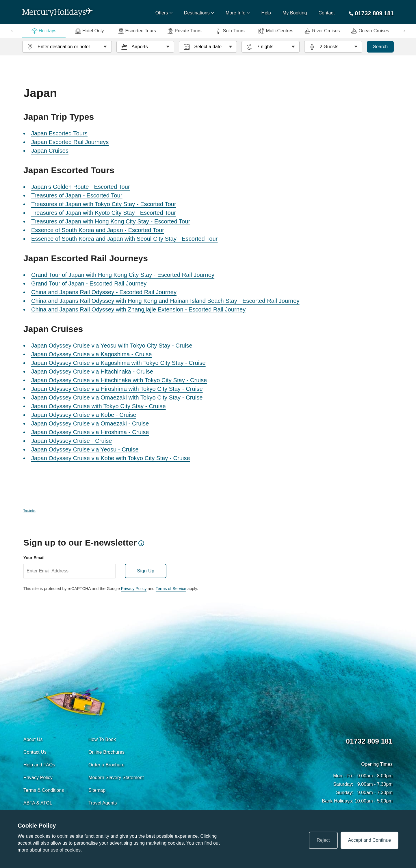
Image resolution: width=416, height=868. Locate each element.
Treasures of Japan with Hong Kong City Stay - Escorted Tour (111, 221)
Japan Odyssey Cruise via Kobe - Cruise (84, 415)
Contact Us (35, 752)
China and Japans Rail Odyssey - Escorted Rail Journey (104, 292)
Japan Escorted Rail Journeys (70, 142)
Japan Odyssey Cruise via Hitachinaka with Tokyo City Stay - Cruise (119, 380)
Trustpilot (29, 511)
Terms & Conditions (44, 790)
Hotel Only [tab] (90, 31)
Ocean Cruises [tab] (370, 31)
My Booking (295, 13)
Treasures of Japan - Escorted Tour (77, 195)
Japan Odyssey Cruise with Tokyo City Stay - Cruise (99, 406)
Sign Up (146, 571)
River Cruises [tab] (322, 31)
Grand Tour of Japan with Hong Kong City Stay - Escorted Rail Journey (123, 275)
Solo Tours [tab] (230, 31)
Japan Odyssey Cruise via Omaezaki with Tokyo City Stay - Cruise (117, 397)
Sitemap (97, 790)
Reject (323, 840)
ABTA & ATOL (38, 803)
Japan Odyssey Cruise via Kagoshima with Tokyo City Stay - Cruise (118, 363)
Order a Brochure (106, 765)
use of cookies (66, 850)
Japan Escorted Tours (59, 133)
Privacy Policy (134, 589)
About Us (33, 739)
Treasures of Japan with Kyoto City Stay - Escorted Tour (104, 213)
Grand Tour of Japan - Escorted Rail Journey (89, 283)
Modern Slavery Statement (116, 778)
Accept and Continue (370, 840)
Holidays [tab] (44, 31)
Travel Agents (103, 803)
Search (380, 47)
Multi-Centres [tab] (276, 31)
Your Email (34, 558)
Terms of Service (171, 589)
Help (266, 13)
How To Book (102, 739)
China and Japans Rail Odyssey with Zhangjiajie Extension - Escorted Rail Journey (138, 309)
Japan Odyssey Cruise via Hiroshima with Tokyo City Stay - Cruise (117, 389)
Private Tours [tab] (185, 31)
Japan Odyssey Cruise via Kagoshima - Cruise (92, 354)
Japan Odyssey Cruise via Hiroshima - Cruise (90, 432)
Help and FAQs (39, 765)
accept (25, 843)
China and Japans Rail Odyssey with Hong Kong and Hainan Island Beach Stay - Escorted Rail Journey (165, 301)
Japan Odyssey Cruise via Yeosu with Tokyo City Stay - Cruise (112, 346)
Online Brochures (106, 752)
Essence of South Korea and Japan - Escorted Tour (98, 230)
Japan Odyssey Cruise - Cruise (72, 441)
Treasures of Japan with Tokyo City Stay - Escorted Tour (104, 204)
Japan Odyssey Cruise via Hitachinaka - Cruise (92, 372)
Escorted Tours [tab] (137, 31)
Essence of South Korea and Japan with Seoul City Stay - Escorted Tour (124, 239)
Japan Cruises (50, 151)
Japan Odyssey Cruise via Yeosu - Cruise (85, 449)
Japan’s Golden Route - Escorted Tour (81, 187)
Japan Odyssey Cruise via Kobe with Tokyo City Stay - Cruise (111, 458)
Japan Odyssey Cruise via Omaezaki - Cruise (90, 423)
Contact (326, 13)
